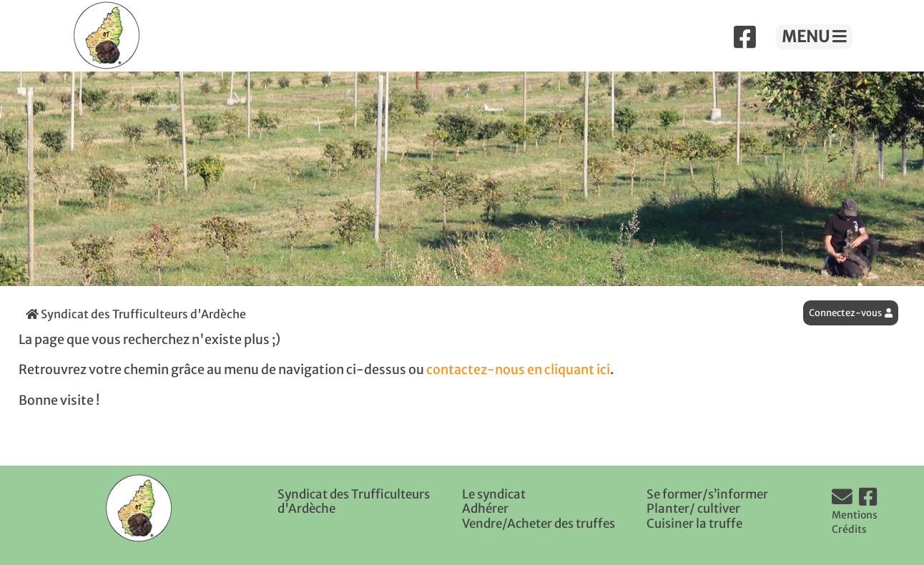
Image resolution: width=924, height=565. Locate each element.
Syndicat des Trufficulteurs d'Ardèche (136, 314)
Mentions (855, 515)
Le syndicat (494, 494)
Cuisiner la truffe (694, 524)
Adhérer (485, 508)
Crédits (849, 529)
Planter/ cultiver (693, 508)
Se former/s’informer (707, 494)
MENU (814, 36)
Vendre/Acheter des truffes (539, 524)
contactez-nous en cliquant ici (518, 370)
